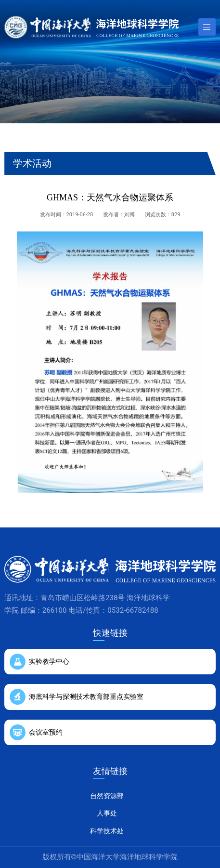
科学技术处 (107, 831)
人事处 (107, 813)
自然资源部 (107, 796)
